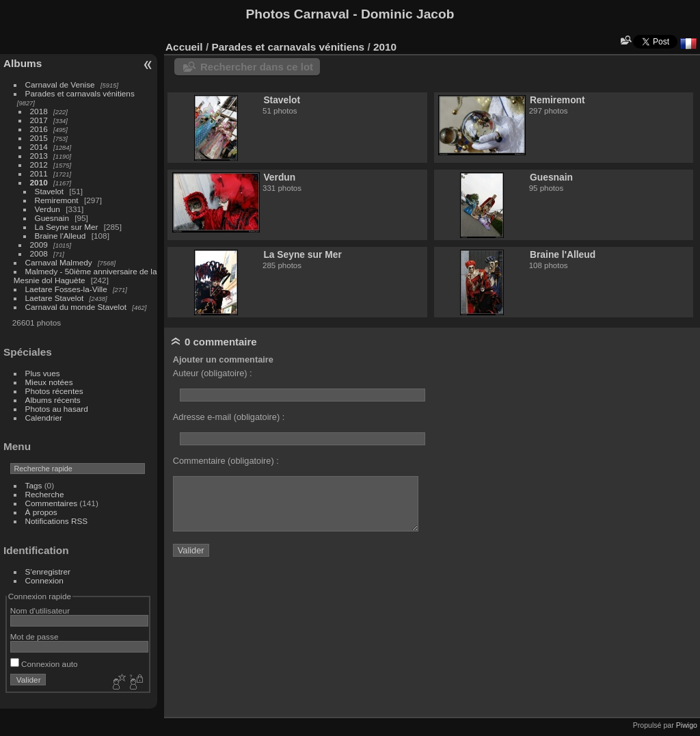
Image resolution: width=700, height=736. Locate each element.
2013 (39, 156)
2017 (39, 120)
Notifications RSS (57, 521)
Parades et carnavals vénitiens (80, 93)
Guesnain (52, 218)
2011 (39, 173)
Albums (23, 63)
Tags (34, 485)
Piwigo (687, 725)
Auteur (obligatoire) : (213, 373)
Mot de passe (35, 636)
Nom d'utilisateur (40, 610)
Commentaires (52, 503)
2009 (39, 245)
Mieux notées (49, 382)
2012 (39, 165)
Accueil (184, 47)
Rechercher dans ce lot (257, 67)
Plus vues (43, 373)
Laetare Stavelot (55, 298)
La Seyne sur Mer (67, 227)
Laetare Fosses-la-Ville (66, 289)
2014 (39, 147)
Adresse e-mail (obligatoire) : (229, 417)
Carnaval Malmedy (59, 262)
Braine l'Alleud (60, 236)
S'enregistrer (48, 571)
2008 (39, 253)
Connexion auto (44, 664)
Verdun (48, 209)
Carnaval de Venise (60, 84)
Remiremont (57, 200)
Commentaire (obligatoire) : (226, 461)
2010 (39, 182)
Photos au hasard (57, 409)
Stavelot (50, 191)
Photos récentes (54, 391)
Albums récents (53, 400)
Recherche (45, 494)
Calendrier (44, 418)
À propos (41, 512)
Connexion (44, 580)
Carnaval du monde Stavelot (76, 307)
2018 (39, 111)
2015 (39, 138)
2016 (39, 129)
